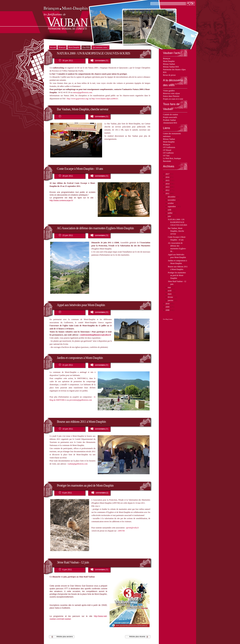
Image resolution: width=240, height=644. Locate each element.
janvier (171, 300)
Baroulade (167, 161)
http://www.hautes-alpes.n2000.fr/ (105, 99)
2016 (168, 177)
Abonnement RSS (170, 123)
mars (170, 294)
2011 (168, 193)
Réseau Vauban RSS (171, 67)
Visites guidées (169, 91)
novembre (172, 200)
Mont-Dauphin (169, 61)
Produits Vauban (169, 120)
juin (170, 216)
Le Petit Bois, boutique (172, 158)
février (171, 297)
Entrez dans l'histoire (171, 96)
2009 (168, 307)
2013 (168, 187)
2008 (168, 310)
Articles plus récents (137, 637)
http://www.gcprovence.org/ (78, 99)
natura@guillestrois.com (82, 92)
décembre (172, 197)
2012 (168, 190)
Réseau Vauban (169, 64)
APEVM (121, 531)
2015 (168, 180)
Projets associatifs (170, 117)
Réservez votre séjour (171, 93)
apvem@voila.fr (132, 528)
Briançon (167, 58)
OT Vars (166, 156)
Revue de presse (169, 75)
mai (170, 287)
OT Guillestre (168, 153)
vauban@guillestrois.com (78, 464)
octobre (171, 203)
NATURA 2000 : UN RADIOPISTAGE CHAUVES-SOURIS (177, 222)
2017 (168, 174)
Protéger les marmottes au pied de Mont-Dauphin (177, 275)
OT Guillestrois (169, 147)
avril (170, 291)
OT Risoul (167, 150)
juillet (170, 213)
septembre (172, 206)
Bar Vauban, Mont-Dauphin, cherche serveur (176, 231)
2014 (168, 184)
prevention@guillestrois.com (81, 400)
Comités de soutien (170, 115)
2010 (168, 304)
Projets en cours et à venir (173, 99)
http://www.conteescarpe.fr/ (61, 200)
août (170, 210)
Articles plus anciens (65, 637)
